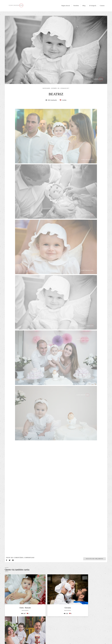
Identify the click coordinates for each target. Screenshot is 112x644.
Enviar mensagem (90, 625)
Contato (102, 6)
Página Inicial (66, 6)
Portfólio (76, 6)
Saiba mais (29, 638)
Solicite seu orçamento (95, 559)
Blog (84, 6)
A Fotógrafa (93, 6)
